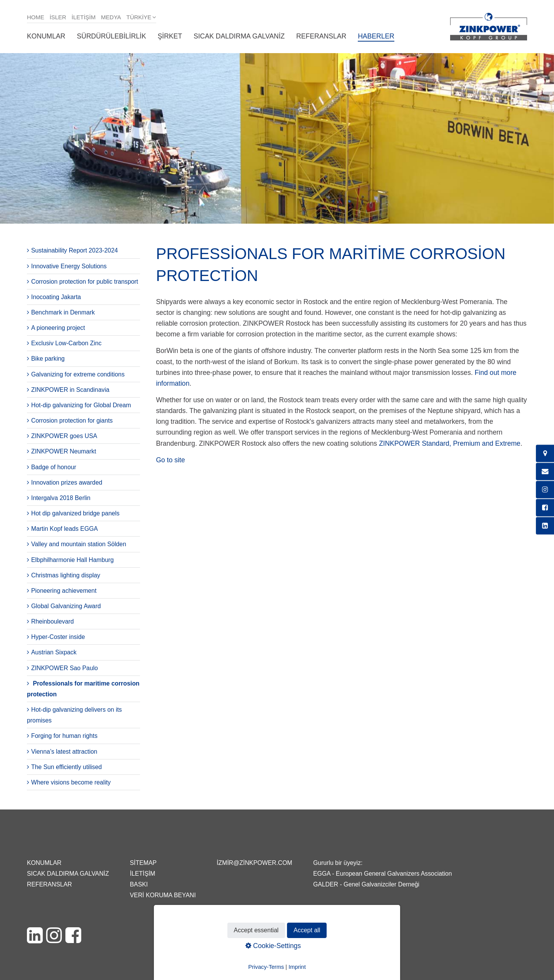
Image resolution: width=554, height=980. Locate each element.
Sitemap (143, 863)
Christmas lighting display (66, 575)
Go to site (170, 460)
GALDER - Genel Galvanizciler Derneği (366, 884)
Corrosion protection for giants (72, 421)
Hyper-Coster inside (58, 637)
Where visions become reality (71, 782)
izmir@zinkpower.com (254, 863)
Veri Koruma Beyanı (163, 895)
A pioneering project (58, 328)
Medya (111, 17)
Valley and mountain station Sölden (79, 544)
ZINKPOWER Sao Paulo (64, 668)
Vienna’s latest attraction (64, 752)
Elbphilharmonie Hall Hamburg (73, 560)
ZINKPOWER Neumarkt (64, 451)
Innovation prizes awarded (67, 482)
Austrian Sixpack (54, 652)
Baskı (139, 884)
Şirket (170, 36)
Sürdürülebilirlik (112, 36)
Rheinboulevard (53, 621)
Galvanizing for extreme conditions (78, 374)
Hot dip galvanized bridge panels (75, 513)
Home (36, 17)
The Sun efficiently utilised (67, 767)
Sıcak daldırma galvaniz (239, 36)
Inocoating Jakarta (56, 297)
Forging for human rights (64, 736)
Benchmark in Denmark (63, 312)
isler (58, 17)
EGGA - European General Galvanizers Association (383, 874)
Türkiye (139, 17)
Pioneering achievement (64, 591)
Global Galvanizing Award (66, 606)
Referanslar (321, 36)
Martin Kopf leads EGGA (64, 529)
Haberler (376, 36)
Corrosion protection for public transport (85, 282)
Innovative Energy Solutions (69, 266)
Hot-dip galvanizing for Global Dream (81, 405)
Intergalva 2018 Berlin (61, 498)
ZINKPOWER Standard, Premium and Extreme (449, 443)
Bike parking (48, 359)
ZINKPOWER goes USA (64, 436)
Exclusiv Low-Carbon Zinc (66, 343)
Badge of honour (54, 467)
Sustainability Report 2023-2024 (74, 250)
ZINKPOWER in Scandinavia (70, 390)
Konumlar (46, 36)
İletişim (83, 17)
